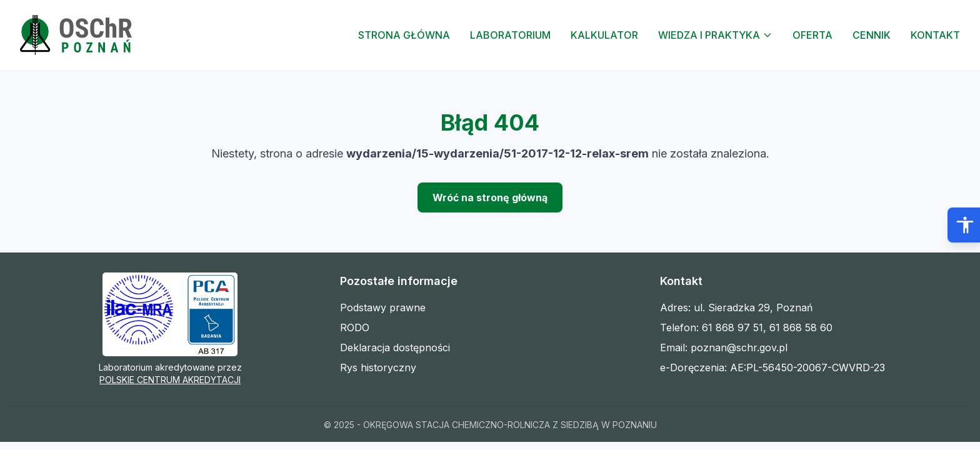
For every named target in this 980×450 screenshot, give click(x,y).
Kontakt (935, 35)
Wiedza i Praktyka (715, 35)
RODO (355, 327)
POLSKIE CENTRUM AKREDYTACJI (170, 380)
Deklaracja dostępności (395, 347)
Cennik (872, 35)
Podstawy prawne (383, 307)
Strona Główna (404, 35)
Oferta (812, 35)
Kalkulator (604, 35)
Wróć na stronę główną (490, 197)
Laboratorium (510, 35)
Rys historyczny (378, 367)
